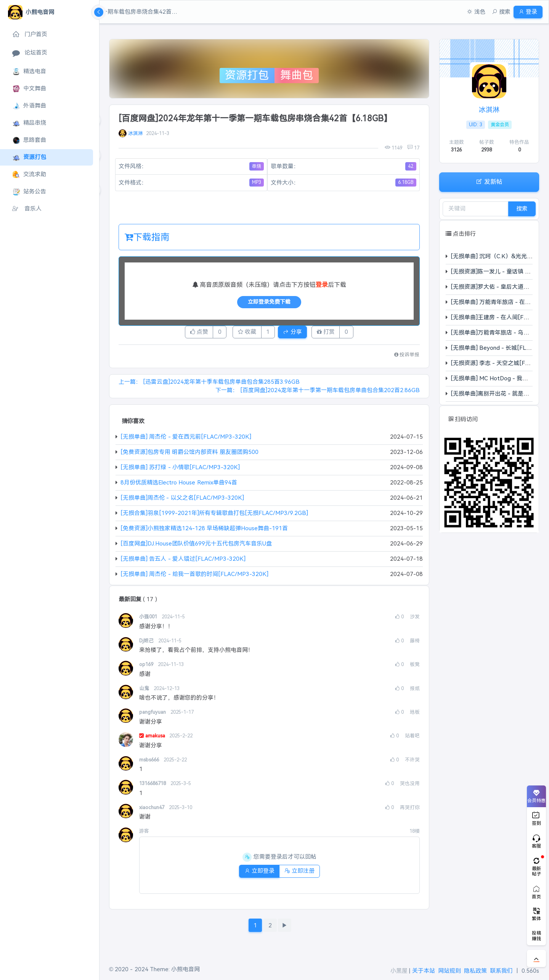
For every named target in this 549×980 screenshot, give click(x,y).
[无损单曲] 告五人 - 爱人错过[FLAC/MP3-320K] (183, 561)
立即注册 (302, 873)
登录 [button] (525, 12)
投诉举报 (407, 357)
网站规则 (449, 971)
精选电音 (29, 72)
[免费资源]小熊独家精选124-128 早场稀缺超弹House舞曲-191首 (204, 530)
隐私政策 (475, 971)
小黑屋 (399, 971)
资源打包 (29, 157)
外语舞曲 (29, 106)
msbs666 (150, 762)
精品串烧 (29, 123)
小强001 (149, 619)
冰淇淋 (136, 133)
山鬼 (145, 690)
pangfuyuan (153, 714)
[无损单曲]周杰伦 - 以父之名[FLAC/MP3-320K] (182, 500)
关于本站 (424, 971)
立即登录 (256, 873)
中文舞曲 (29, 89)
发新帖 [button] (489, 181)
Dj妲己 (147, 643)
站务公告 (29, 192)
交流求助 (29, 175)
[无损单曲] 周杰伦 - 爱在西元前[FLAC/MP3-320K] (186, 439)
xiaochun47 (152, 809)
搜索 (522, 208)
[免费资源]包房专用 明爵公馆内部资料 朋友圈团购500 (189, 454)
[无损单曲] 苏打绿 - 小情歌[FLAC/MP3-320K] (180, 469)
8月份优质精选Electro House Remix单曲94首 (179, 485)
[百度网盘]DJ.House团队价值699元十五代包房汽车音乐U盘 (196, 546)
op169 (147, 667)
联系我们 (501, 971)
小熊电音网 (185, 969)
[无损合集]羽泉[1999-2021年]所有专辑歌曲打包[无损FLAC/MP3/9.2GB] (214, 515)
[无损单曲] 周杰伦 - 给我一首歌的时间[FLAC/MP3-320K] (194, 576)
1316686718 (153, 786)
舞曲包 (297, 75)
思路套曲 (29, 140)
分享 (298, 333)
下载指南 (147, 237)
